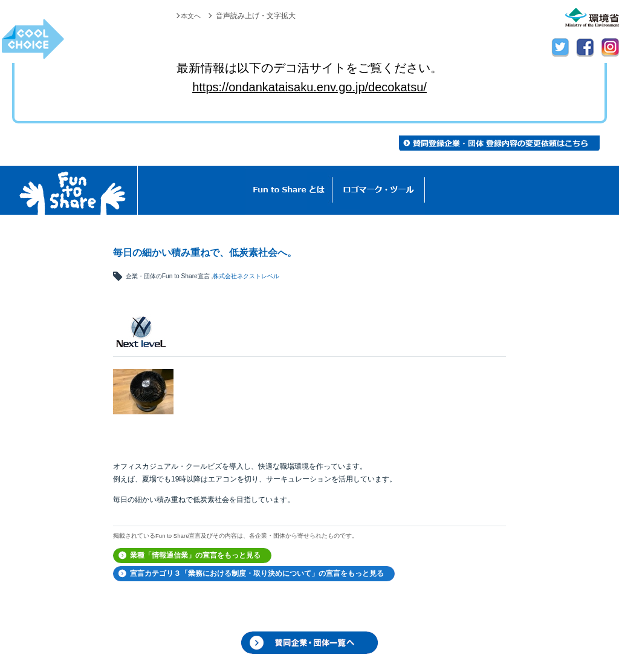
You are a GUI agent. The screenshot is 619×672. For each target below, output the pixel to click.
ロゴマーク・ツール (379, 190)
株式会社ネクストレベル (246, 276)
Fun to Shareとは (289, 190)
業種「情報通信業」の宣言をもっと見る (195, 555)
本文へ (190, 16)
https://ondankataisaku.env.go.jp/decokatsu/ (309, 87)
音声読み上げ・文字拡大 (256, 16)
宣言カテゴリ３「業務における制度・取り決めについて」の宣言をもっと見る (257, 573)
